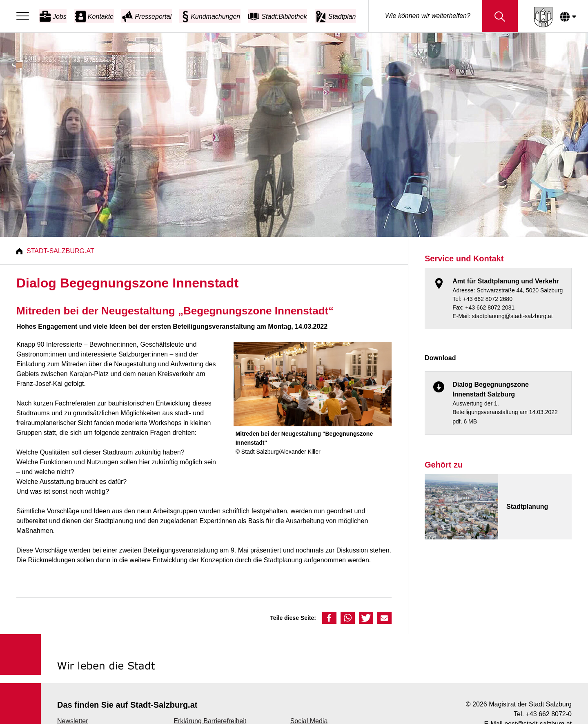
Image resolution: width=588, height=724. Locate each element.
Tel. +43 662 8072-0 (543, 714)
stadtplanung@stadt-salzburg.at (512, 316)
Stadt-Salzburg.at (60, 251)
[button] (329, 618)
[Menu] (25, 16)
